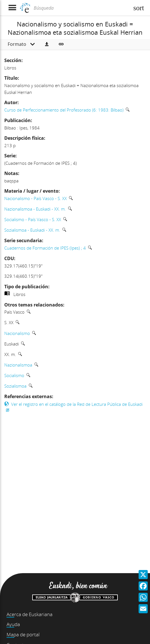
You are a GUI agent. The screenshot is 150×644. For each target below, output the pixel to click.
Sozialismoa (15, 386)
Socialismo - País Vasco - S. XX (33, 219)
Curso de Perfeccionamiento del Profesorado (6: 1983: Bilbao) (64, 110)
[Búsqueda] (81, 8)
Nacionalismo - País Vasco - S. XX (36, 198)
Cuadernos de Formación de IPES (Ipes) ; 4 (45, 248)
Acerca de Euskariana (30, 614)
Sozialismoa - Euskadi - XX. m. (32, 230)
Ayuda (13, 624)
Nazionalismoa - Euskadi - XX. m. (35, 209)
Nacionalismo (17, 333)
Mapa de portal (23, 634)
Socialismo (14, 375)
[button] (47, 44)
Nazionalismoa (18, 365)
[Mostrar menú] (12, 8)
